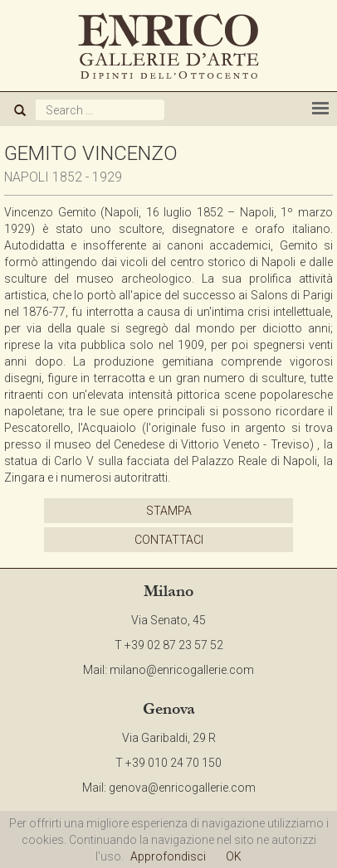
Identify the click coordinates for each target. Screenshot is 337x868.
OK (234, 856)
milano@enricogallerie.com (182, 670)
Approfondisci (168, 856)
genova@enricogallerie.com (182, 788)
